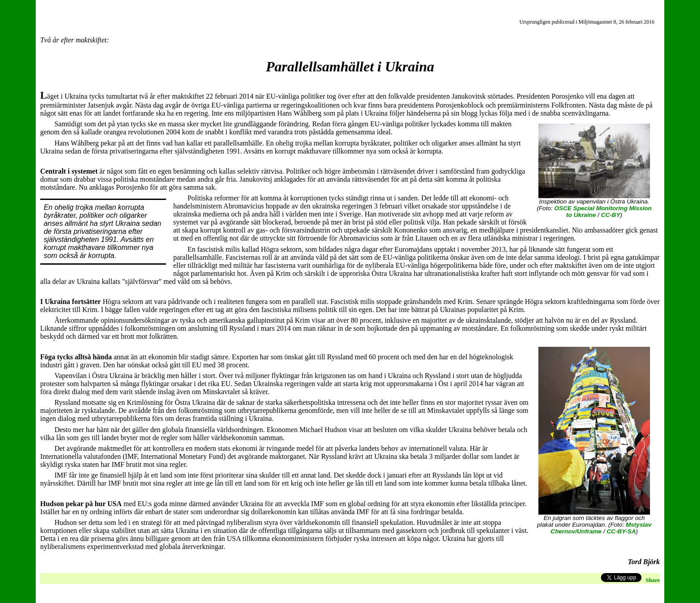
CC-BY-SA (621, 531)
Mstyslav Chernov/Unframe (601, 528)
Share (653, 580)
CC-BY (610, 215)
